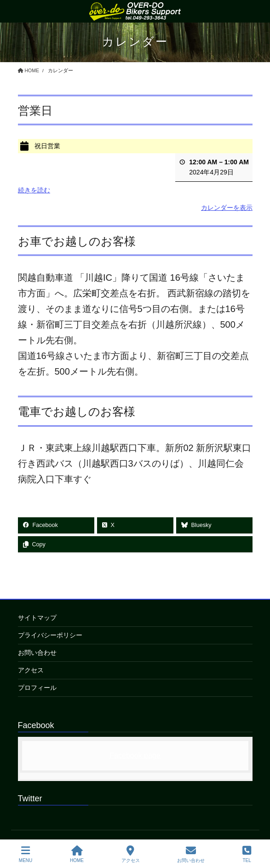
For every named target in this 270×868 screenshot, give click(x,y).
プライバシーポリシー (50, 635)
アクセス (31, 670)
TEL (247, 854)
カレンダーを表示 (227, 207)
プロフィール (37, 688)
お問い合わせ (37, 653)
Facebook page (135, 755)
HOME (77, 854)
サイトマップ (37, 618)
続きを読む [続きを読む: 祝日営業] (34, 190)
